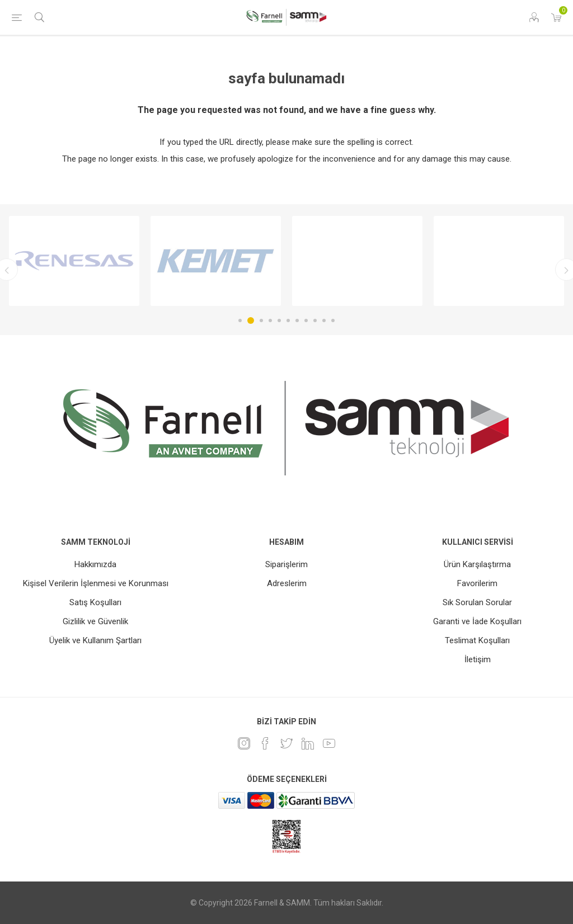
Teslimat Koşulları (477, 640)
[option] (74, 261)
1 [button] (240, 320)
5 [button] (279, 320)
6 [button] (288, 320)
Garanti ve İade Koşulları (477, 621)
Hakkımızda (95, 564)
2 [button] (251, 320)
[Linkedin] (308, 743)
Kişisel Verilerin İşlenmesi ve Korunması (96, 583)
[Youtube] (329, 743)
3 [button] (261, 320)
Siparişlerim (286, 564)
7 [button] (297, 320)
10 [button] (324, 320)
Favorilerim (477, 583)
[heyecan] (286, 743)
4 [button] (270, 320)
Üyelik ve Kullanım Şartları (95, 640)
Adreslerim (287, 583)
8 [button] (306, 320)
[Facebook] (265, 743)
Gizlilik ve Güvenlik (95, 621)
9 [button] (315, 320)
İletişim (478, 659)
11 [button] (333, 320)
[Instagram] (244, 743)
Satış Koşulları (95, 602)
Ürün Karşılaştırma (477, 564)
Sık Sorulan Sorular (477, 602)
